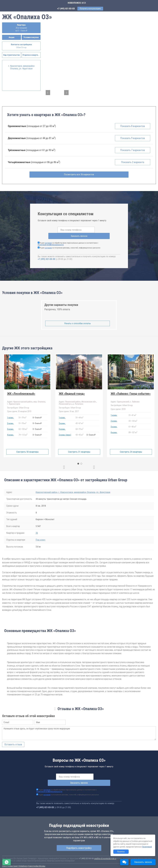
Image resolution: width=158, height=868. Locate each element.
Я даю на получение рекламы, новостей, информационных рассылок (70, 245)
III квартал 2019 (19, 409)
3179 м (22, 415)
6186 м (132, 424)
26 (37, 530)
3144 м (79, 415)
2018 (118, 406)
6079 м (79, 426)
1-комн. (10, 415)
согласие (48, 240)
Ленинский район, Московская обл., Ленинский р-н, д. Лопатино (78, 400)
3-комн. (10, 426)
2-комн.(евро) (65, 432)
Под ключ (40, 537)
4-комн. (10, 432)
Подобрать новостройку (79, 839)
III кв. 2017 (69, 409)
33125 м (133, 418)
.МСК (77, 3)
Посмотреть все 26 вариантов (79, 178)
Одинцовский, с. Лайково (125, 399)
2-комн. (10, 420)
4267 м (79, 420)
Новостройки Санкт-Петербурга (15, 857)
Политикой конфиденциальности (51, 242)
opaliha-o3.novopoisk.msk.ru (105, 849)
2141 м (132, 412)
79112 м (23, 432)
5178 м (22, 420)
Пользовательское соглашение (117, 860)
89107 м (133, 430)
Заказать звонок (101, 233)
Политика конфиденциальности (66, 862)
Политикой (147, 847)
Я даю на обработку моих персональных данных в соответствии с (68, 241)
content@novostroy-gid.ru (88, 864)
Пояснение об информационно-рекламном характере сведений (27, 862)
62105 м (23, 426)
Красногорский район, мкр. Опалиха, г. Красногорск (26, 400)
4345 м (79, 432)
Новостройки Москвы (37, 857)
